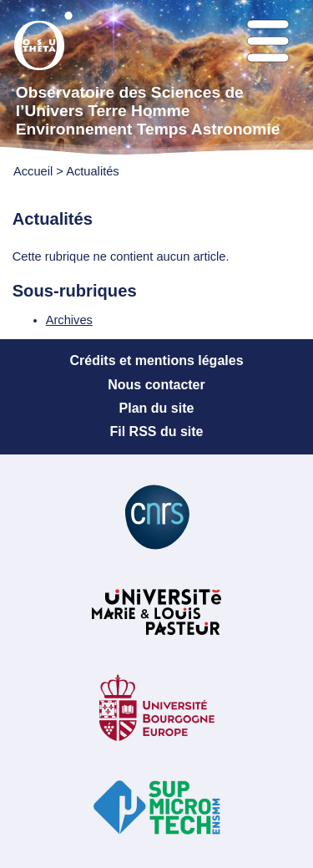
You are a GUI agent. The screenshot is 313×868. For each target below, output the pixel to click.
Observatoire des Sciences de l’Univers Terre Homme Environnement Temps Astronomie (148, 111)
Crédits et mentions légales (156, 360)
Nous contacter (156, 385)
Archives (69, 320)
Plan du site (157, 408)
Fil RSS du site (156, 431)
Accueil (33, 171)
